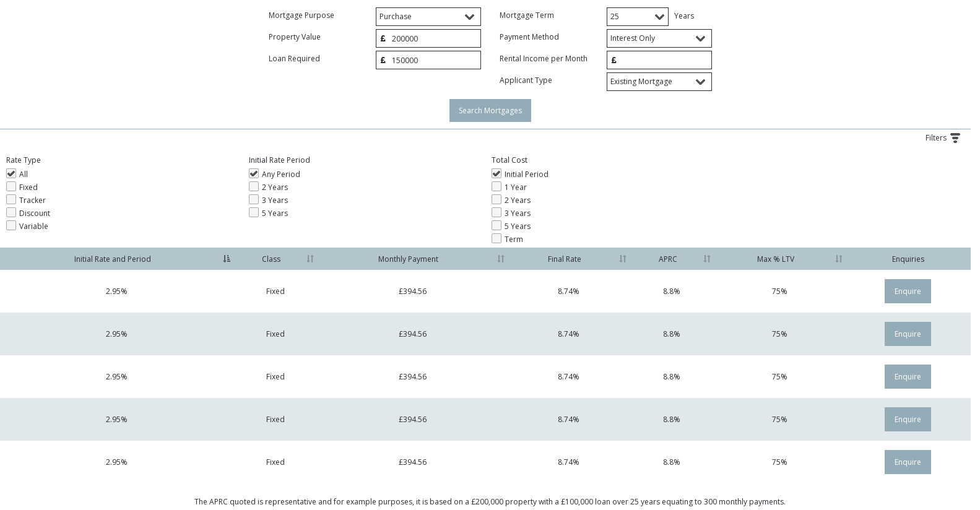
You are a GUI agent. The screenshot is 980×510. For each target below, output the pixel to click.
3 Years (254, 199)
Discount (11, 212)
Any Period (254, 173)
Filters (948, 138)
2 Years (254, 186)
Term (497, 238)
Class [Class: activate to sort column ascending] (271, 259)
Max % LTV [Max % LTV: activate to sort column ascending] (776, 259)
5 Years (254, 212)
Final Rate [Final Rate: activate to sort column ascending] (565, 259)
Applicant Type (526, 80)
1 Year (497, 186)
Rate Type (24, 160)
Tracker (11, 199)
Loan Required (294, 58)
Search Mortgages (490, 110)
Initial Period (497, 173)
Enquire (908, 291)
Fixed (11, 186)
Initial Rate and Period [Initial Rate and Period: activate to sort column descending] (113, 259)
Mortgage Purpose (301, 15)
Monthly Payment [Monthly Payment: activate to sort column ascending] (408, 259)
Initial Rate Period (280, 160)
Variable (11, 225)
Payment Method (529, 37)
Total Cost (510, 160)
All (11, 173)
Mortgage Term (527, 15)
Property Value (295, 37)
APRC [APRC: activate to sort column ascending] (668, 259)
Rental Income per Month (544, 58)
